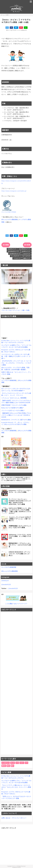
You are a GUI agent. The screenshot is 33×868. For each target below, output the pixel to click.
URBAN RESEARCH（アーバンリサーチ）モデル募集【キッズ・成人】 (20, 554)
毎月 (8, 766)
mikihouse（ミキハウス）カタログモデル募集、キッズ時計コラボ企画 (20, 536)
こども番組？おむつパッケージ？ (16, 604)
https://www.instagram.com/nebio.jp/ (14, 191)
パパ (17, 763)
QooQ (19, 867)
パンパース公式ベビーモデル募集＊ (13, 411)
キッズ (13, 763)
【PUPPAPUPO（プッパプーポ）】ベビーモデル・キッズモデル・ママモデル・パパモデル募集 (16, 363)
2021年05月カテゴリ (25, 249)
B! (16, 28)
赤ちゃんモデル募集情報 (10, 220)
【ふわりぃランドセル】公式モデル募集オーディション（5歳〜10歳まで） (20, 519)
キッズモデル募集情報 (9, 380)
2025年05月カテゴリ (15, 254)
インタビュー (6, 763)
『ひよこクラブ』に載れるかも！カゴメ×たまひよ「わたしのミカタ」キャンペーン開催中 (16, 787)
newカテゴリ (27, 254)
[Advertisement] (17, 683)
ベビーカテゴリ (26, 256)
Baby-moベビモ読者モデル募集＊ (13, 408)
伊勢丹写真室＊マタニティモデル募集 (14, 405)
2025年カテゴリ (26, 251)
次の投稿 (6, 245)
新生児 (4, 766)
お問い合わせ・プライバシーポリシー (14, 818)
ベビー (22, 763)
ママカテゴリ (17, 258)
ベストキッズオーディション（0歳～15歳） (16, 310)
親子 (12, 766)
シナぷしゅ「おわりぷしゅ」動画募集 (14, 398)
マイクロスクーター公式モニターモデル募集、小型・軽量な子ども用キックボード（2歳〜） (16, 356)
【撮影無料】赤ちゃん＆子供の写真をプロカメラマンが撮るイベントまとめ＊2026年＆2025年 (16, 415)
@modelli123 (6, 585)
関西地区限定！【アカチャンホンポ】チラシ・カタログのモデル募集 (20, 545)
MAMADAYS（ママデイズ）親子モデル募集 (16, 420)
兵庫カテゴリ (27, 258)
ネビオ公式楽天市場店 (9, 212)
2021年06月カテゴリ (13, 251)
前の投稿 (27, 245)
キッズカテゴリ (15, 256)
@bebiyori (5, 581)
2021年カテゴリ (12, 249)
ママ (26, 763)
